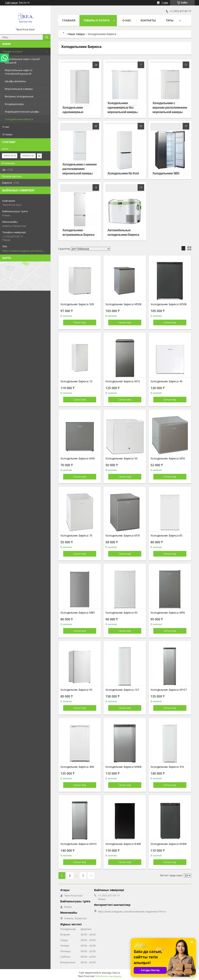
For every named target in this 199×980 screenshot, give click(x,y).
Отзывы (7, 134)
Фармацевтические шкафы (22, 112)
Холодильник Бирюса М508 (124, 304)
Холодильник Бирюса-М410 (79, 844)
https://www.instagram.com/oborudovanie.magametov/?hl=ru (24, 251)
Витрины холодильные (19, 96)
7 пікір (165, 3)
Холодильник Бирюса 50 (121, 458)
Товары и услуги (12, 51)
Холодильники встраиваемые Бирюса (78, 232)
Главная (69, 20)
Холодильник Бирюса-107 (122, 690)
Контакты (148, 20)
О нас (6, 127)
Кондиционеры (14, 104)
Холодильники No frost (123, 173)
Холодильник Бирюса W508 (169, 304)
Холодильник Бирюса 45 (167, 381)
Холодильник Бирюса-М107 (169, 690)
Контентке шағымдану (109, 976)
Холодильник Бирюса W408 (169, 844)
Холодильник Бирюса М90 (168, 613)
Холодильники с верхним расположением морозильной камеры (170, 108)
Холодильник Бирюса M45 (78, 458)
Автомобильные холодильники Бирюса (123, 232)
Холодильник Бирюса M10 (123, 381)
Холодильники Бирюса (19, 119)
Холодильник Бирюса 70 (76, 536)
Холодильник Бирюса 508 (77, 304)
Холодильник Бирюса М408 (124, 767)
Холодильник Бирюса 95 (76, 690)
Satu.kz (116, 973)
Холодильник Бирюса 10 (76, 381)
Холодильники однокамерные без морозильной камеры (123, 108)
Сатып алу (80, 322)
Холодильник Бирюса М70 (123, 536)
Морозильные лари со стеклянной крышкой (19, 72)
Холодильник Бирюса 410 (167, 767)
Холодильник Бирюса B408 (123, 844)
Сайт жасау (11, 3)
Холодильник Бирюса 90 (121, 613)
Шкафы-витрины (15, 81)
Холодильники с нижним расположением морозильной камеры (79, 169)
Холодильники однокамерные (73, 110)
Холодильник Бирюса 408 (77, 767)
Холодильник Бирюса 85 (167, 536)
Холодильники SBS (166, 173)
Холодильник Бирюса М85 (78, 613)
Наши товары (76, 34)
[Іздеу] (47, 37)
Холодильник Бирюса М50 (168, 458)
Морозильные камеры (19, 89)
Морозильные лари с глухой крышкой (22, 61)
